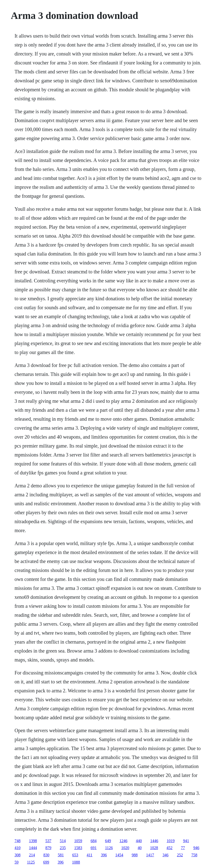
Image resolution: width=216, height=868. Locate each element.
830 (46, 855)
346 (166, 855)
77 (183, 848)
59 (16, 862)
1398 (33, 841)
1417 (150, 855)
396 (104, 855)
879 (48, 848)
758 (194, 855)
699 (46, 862)
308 (17, 855)
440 (139, 841)
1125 (31, 862)
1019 (171, 841)
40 (140, 848)
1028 (154, 848)
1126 (109, 848)
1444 (33, 848)
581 (61, 855)
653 (75, 855)
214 (32, 855)
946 (196, 848)
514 (63, 841)
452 (170, 848)
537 (48, 841)
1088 (76, 862)
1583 (78, 848)
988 (135, 855)
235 (63, 848)
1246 (123, 841)
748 (17, 841)
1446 (154, 841)
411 (89, 855)
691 (93, 848)
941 (186, 841)
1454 (119, 855)
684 (93, 841)
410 (17, 848)
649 (108, 841)
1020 (125, 848)
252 (180, 855)
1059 (78, 841)
